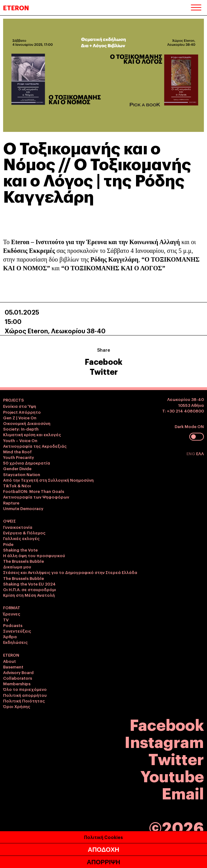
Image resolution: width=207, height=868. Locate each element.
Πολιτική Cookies (103, 837)
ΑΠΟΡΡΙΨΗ (103, 862)
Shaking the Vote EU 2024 (29, 584)
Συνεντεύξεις (17, 631)
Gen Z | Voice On (20, 417)
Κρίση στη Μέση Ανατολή (29, 595)
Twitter (104, 371)
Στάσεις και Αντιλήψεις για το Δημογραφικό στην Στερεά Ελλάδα (70, 572)
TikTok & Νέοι (17, 485)
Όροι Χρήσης (17, 706)
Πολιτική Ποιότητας (24, 701)
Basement (13, 667)
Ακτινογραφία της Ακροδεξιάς (35, 446)
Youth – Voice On (20, 440)
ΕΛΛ (200, 453)
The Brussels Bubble (24, 561)
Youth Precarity (19, 457)
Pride (8, 544)
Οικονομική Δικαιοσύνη (27, 423)
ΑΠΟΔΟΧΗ (103, 850)
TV (6, 620)
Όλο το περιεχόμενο (25, 689)
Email (183, 792)
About (9, 661)
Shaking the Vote (20, 550)
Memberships (17, 683)
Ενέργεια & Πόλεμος (24, 533)
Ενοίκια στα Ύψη (20, 406)
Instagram (164, 741)
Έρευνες (12, 614)
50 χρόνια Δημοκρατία (27, 463)
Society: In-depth (21, 429)
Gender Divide (17, 468)
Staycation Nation (22, 474)
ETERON (16, 7)
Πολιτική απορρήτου (25, 695)
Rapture (11, 503)
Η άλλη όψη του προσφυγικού (34, 555)
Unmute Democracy (23, 508)
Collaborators (18, 678)
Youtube (172, 775)
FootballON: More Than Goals (34, 491)
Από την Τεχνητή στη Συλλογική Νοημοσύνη (48, 480)
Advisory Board (18, 672)
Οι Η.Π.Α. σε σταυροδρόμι (30, 589)
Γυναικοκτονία (18, 527)
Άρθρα (10, 636)
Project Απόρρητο (22, 412)
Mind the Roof (17, 451)
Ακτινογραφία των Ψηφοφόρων (36, 497)
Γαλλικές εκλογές (21, 538)
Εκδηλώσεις (15, 642)
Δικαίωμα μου (17, 567)
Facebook (103, 361)
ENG (191, 453)
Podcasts (13, 625)
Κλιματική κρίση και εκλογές (32, 434)
